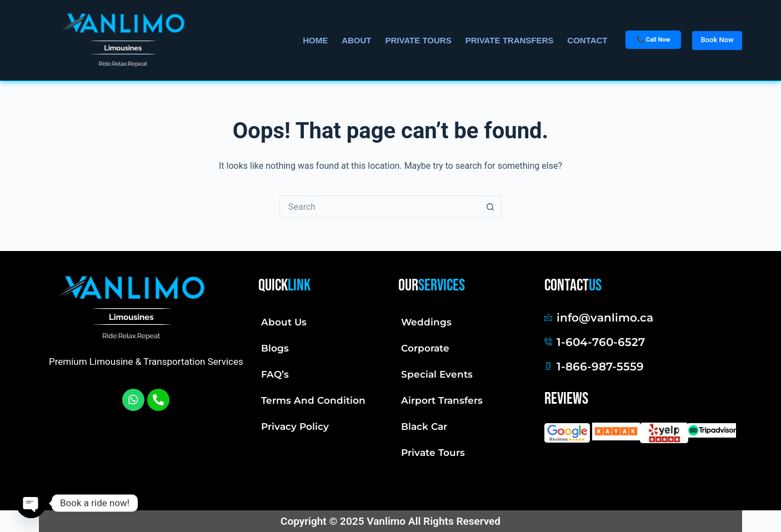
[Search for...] (379, 207)
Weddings (426, 322)
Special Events (437, 374)
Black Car (424, 426)
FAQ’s (275, 374)
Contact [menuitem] (587, 40)
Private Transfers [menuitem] (510, 40)
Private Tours (433, 453)
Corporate (425, 348)
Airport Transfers (442, 400)
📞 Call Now (653, 40)
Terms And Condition (313, 400)
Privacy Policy (295, 426)
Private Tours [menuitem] (419, 40)
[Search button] (490, 207)
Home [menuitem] (315, 40)
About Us (284, 322)
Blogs (275, 348)
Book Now (717, 40)
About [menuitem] (356, 40)
